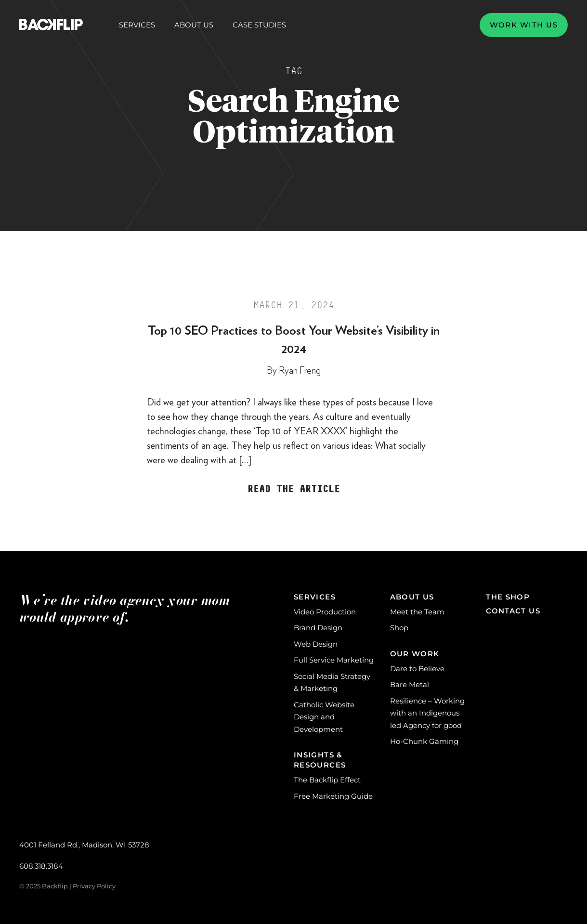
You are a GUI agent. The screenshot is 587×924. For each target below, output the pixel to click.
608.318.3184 (41, 866)
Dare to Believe (417, 669)
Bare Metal (410, 684)
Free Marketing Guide (333, 796)
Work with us (524, 25)
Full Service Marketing (334, 660)
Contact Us (513, 611)
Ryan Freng (300, 371)
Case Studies (259, 25)
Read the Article (294, 489)
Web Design (316, 644)
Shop (399, 628)
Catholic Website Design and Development (324, 717)
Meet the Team (417, 612)
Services (137, 25)
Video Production (325, 612)
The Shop (508, 597)
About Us (194, 25)
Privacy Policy (94, 886)
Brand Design (318, 628)
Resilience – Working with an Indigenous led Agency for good (427, 713)
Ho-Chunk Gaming (424, 741)
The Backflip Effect (327, 780)
